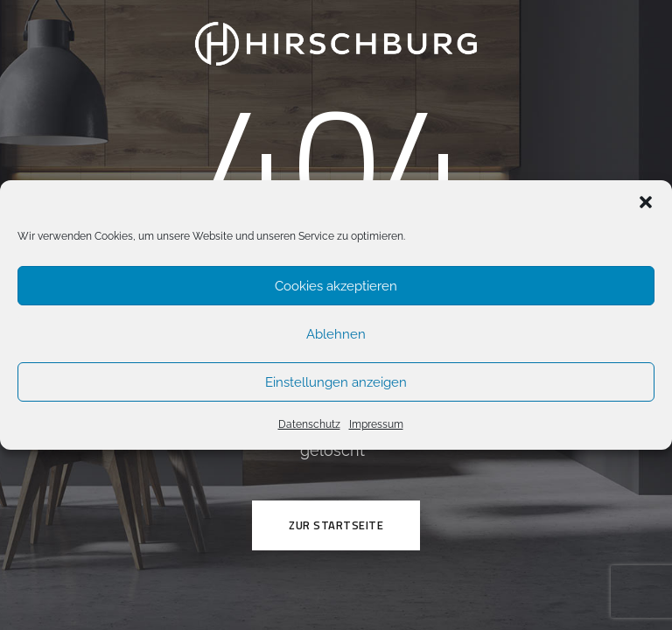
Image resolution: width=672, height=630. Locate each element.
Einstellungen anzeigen (336, 382)
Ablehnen (336, 334)
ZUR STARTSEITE (336, 525)
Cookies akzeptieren (336, 286)
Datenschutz (309, 424)
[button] (646, 202)
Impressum (376, 424)
